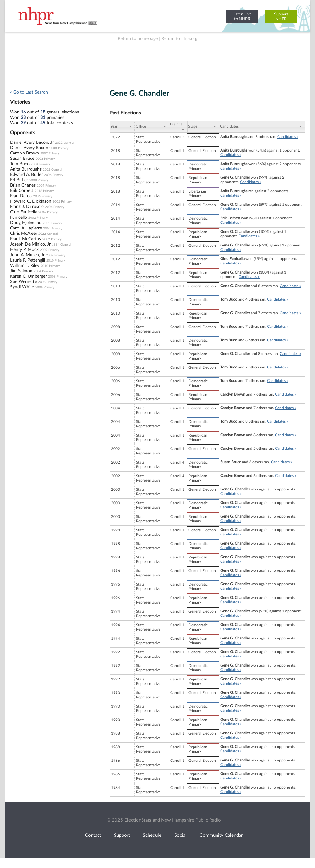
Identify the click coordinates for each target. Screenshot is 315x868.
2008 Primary (59, 148)
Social (180, 835)
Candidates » (288, 137)
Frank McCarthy (26, 239)
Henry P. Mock (24, 250)
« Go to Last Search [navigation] (29, 92)
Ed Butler (19, 180)
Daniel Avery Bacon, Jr (32, 142)
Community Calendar (221, 835)
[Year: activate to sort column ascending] (122, 127)
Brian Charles (23, 185)
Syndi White (22, 287)
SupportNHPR (281, 17)
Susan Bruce (22, 159)
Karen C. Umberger (28, 276)
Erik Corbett (22, 191)
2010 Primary (56, 261)
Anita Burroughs (26, 169)
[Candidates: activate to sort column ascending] (262, 127)
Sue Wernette (23, 282)
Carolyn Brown (25, 153)
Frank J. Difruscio (27, 207)
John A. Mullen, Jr (27, 255)
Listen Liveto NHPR (242, 17)
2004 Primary (40, 164)
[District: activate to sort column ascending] (178, 127)
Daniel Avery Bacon (29, 148)
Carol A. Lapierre (26, 228)
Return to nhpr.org (179, 39)
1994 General (62, 245)
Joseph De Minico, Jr (30, 244)
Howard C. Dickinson (31, 201)
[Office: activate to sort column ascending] (152, 127)
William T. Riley (25, 266)
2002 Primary (50, 153)
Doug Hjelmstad (26, 223)
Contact (93, 835)
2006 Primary (54, 175)
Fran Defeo (21, 196)
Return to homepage (138, 39)
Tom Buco (20, 164)
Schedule (152, 835)
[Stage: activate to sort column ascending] (203, 127)
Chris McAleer (24, 234)
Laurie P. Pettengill (28, 260)
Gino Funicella (24, 212)
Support (122, 835)
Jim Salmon (21, 271)
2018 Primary (44, 191)
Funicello (19, 217)
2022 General (65, 143)
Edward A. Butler (26, 175)
